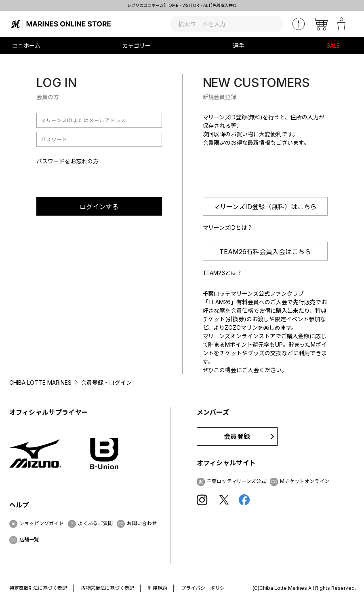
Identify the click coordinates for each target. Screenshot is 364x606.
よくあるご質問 (95, 523)
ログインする (99, 207)
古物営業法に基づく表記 (107, 588)
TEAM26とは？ (223, 273)
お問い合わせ (142, 523)
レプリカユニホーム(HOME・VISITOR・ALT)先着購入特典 (182, 5)
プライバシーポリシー (205, 588)
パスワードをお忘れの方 (67, 161)
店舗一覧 (29, 539)
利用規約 (158, 588)
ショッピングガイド (42, 523)
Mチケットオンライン (305, 481)
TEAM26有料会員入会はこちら (265, 252)
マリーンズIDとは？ (228, 228)
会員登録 (237, 436)
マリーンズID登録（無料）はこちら (265, 207)
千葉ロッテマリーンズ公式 (237, 481)
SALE (333, 46)
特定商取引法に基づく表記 (38, 588)
